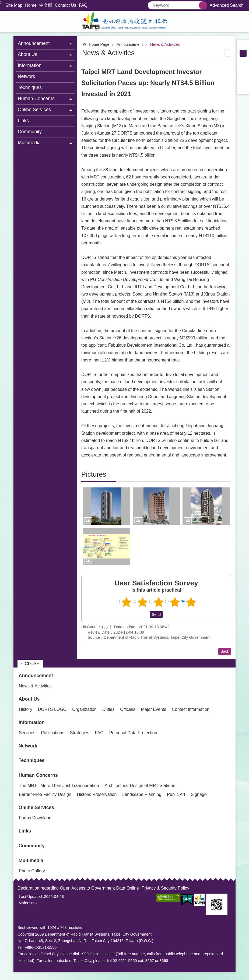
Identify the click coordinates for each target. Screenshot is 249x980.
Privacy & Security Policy (165, 888)
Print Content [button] (228, 53)
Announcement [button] (34, 43)
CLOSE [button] (32, 664)
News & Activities (165, 44)
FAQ (83, 5)
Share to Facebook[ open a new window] (243, 67)
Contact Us (66, 5)
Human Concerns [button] (36, 99)
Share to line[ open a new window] (243, 81)
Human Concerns (38, 775)
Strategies (80, 733)
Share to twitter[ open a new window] (243, 74)
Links (23, 121)
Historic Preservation (97, 794)
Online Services (36, 807)
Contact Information (191, 709)
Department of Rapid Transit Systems (125, 22)
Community (30, 132)
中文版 (46, 5)
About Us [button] (27, 54)
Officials (128, 709)
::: (2, 2)
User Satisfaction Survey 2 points (142, 602)
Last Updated (30, 897)
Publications (52, 733)
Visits (23, 903)
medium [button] (243, 53)
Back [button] (225, 651)
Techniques (30, 87)
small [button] (243, 46)
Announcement (130, 44)
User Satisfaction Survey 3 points (159, 602)
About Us (29, 699)
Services (27, 733)
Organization (84, 709)
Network (27, 76)
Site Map (14, 5)
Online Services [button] (34, 110)
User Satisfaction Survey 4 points (175, 602)
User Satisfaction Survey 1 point (126, 602)
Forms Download (35, 818)
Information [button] (30, 65)
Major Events (154, 709)
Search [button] (203, 5)
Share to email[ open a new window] (243, 88)
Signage (199, 794)
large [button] (243, 60)
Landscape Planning (142, 794)
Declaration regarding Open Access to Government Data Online (78, 888)
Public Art (176, 794)
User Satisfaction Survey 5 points (191, 602)
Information (32, 722)
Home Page (99, 44)
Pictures (94, 474)
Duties (108, 709)
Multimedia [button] (29, 143)
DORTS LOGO (52, 709)
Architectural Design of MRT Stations (140, 786)
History (26, 709)
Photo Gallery (32, 871)
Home (31, 5)
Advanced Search (227, 5)
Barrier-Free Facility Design (45, 794)
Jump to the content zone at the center (3, 3)
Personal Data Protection (133, 733)
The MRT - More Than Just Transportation (59, 786)
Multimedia (31, 860)
